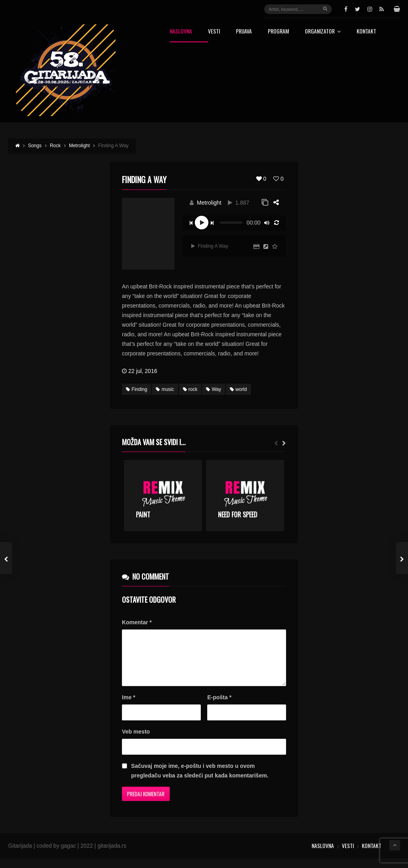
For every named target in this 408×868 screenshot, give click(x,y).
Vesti (214, 32)
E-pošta (219, 707)
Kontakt (366, 32)
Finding (136, 389)
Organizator (323, 32)
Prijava (244, 32)
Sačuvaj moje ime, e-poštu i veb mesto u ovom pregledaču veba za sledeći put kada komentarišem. (200, 780)
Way (214, 389)
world (238, 389)
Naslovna (181, 32)
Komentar (137, 622)
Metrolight (209, 203)
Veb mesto (136, 741)
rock (190, 389)
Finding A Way (210, 246)
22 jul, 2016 (143, 371)
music (165, 389)
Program (278, 32)
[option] (163, 496)
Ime (128, 707)
